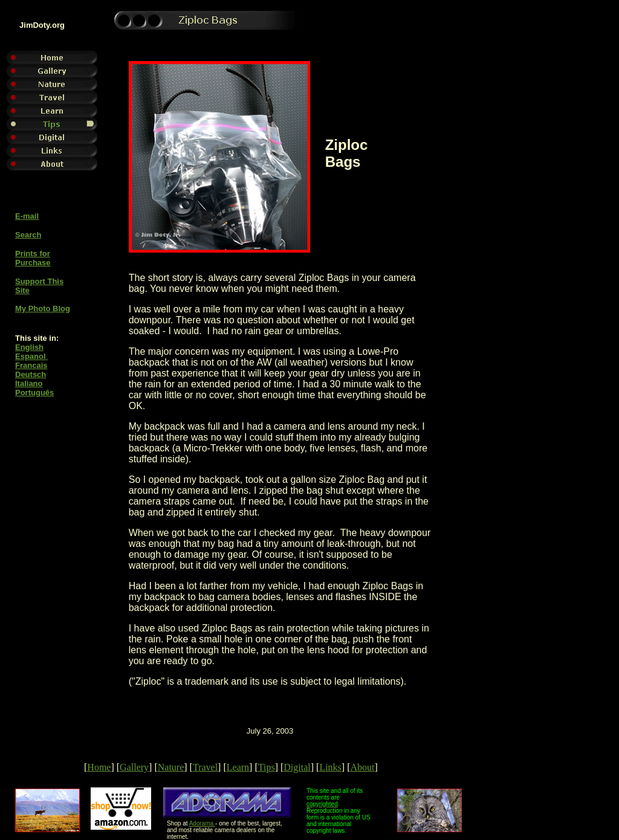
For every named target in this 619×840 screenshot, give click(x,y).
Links (330, 767)
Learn (238, 767)
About (362, 767)
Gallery (134, 767)
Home (99, 767)
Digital (297, 767)
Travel (205, 767)
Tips (267, 767)
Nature (171, 767)
